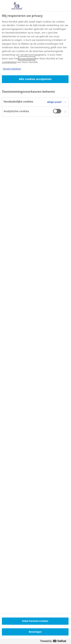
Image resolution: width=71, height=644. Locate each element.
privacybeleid (27, 58)
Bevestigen (35, 632)
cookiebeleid (9, 62)
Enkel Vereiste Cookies (35, 621)
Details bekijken (12, 69)
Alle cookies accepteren (35, 79)
